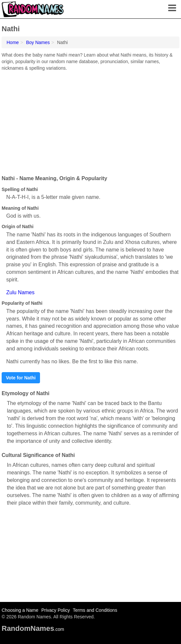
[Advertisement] (90, 121)
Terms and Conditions (95, 610)
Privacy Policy (56, 610)
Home (13, 42)
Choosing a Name (20, 610)
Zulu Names (20, 292)
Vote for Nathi (21, 378)
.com (33, 629)
